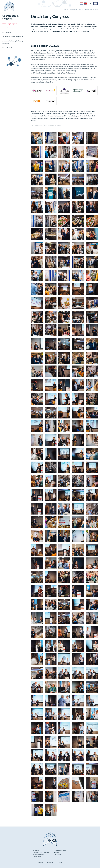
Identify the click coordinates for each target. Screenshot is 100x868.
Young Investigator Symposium (13, 37)
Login (90, 4)
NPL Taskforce (7, 47)
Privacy (59, 862)
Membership (37, 857)
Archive (7, 28)
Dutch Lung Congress (10, 24)
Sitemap (41, 862)
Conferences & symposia (10, 17)
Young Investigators (61, 850)
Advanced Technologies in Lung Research (13, 42)
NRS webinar (7, 32)
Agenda (56, 852)
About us (36, 850)
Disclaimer (50, 862)
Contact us (57, 854)
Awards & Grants (38, 854)
